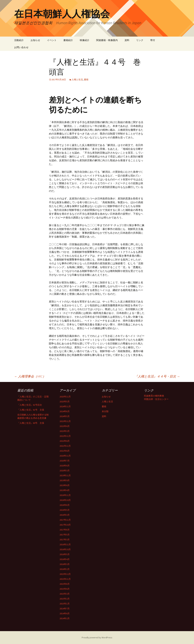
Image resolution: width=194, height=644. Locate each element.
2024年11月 (65, 406)
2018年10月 (65, 500)
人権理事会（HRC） (30, 376)
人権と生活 (77, 80)
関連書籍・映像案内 (107, 40)
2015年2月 (65, 599)
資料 (127, 40)
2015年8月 (65, 584)
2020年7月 (65, 461)
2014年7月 (65, 609)
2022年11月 (65, 436)
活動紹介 (19, 40)
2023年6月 (65, 426)
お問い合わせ (21, 47)
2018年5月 (65, 510)
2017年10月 (65, 525)
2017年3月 (65, 540)
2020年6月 (65, 466)
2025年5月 (65, 402)
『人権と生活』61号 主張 (31, 410)
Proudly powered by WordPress (97, 637)
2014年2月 (65, 618)
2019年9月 (65, 480)
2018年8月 (65, 505)
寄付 (153, 40)
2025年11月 (65, 397)
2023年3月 (65, 431)
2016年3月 (65, 564)
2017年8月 (65, 530)
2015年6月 (65, 589)
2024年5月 (65, 416)
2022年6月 (65, 441)
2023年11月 (65, 421)
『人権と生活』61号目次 (30, 405)
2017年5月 (65, 535)
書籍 (86, 80)
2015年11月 (65, 579)
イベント (52, 40)
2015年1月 (65, 604)
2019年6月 (65, 485)
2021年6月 (65, 451)
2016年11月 (65, 544)
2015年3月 (65, 594)
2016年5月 (65, 554)
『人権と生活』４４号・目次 (157, 376)
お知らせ (35, 40)
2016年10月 (65, 549)
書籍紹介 (68, 40)
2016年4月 (65, 559)
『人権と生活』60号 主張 (31, 423)
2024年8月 (65, 411)
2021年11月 (65, 446)
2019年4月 (65, 490)
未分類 (105, 411)
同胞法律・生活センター (156, 399)
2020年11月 (65, 456)
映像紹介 (85, 40)
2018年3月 (65, 515)
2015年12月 (65, 574)
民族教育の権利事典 (154, 396)
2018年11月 (65, 495)
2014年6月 (65, 613)
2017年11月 (65, 520)
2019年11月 (65, 475)
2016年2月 (65, 569)
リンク (140, 40)
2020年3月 (65, 471)
